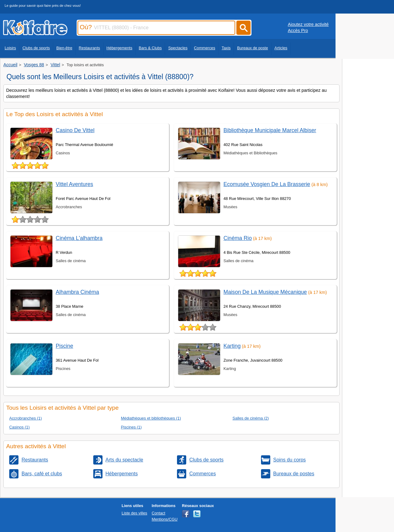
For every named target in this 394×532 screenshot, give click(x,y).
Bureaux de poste (252, 48)
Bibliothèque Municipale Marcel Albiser (270, 130)
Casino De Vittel (75, 130)
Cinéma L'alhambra (79, 238)
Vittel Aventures (74, 184)
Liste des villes (134, 513)
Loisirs (10, 48)
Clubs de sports (36, 48)
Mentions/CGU (165, 519)
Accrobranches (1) (26, 418)
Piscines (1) (131, 427)
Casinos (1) (19, 427)
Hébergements (119, 48)
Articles (281, 48)
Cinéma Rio (238, 238)
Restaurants (89, 48)
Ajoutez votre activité (308, 24)
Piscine (64, 346)
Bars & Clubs (150, 48)
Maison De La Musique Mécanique (265, 292)
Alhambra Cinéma (77, 292)
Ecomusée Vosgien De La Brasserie (267, 184)
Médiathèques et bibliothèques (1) (151, 418)
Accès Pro (298, 30)
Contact (159, 513)
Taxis (226, 48)
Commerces (205, 48)
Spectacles (178, 48)
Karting (232, 346)
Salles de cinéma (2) (251, 418)
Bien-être (64, 48)
